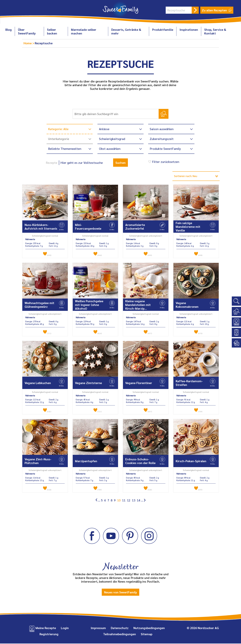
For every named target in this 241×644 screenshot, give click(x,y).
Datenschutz (120, 628)
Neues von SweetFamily (120, 593)
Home (28, 43)
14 (138, 501)
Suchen (120, 163)
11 (124, 501)
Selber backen (52, 31)
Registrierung (49, 634)
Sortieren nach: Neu (188, 176)
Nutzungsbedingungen (149, 628)
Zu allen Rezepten (217, 10)
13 (134, 501)
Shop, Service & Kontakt (215, 31)
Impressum (98, 628)
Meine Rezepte (46, 628)
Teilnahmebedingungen (120, 634)
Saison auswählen (162, 129)
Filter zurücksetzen (163, 162)
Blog (9, 30)
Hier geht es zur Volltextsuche (82, 163)
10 (119, 501)
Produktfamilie (163, 30)
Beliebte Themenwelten (65, 149)
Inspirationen (189, 30)
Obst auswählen (110, 149)
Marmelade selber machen (84, 31)
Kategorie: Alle (58, 129)
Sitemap (147, 634)
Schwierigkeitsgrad (112, 139)
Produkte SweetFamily (165, 149)
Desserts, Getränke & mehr (126, 31)
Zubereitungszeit (162, 139)
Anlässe (104, 129)
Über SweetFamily (27, 31)
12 (129, 501)
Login (65, 628)
